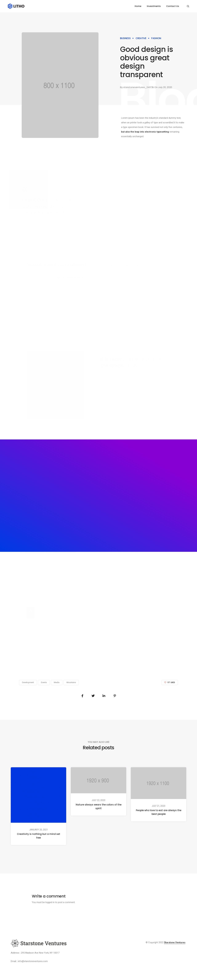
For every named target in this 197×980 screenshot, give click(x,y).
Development (28, 682)
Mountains (71, 682)
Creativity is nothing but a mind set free (39, 836)
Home (138, 6)
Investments (154, 6)
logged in (50, 902)
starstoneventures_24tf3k (139, 87)
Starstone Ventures (175, 942)
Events (44, 682)
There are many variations (70, 278)
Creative (141, 38)
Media (57, 682)
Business (125, 38)
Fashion (156, 38)
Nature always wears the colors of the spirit (99, 806)
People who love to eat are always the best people (159, 812)
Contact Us (173, 6)
